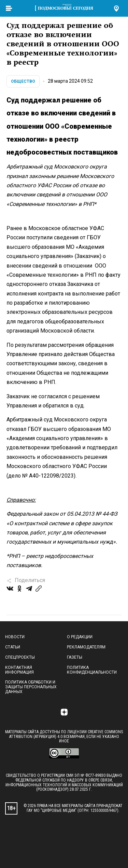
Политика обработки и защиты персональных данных (31, 687)
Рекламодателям (86, 647)
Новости (15, 637)
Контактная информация (19, 670)
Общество (23, 81)
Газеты (75, 657)
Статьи (13, 647)
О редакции (80, 637)
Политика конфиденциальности (92, 670)
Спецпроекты (20, 657)
